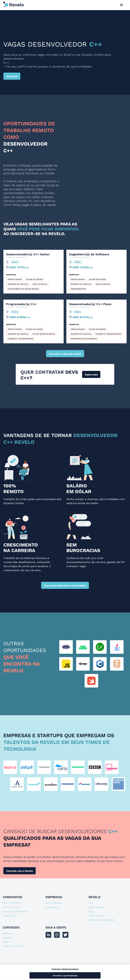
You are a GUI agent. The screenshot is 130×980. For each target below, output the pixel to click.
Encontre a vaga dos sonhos (65, 354)
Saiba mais (91, 375)
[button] (122, 5)
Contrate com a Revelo (20, 871)
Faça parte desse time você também (65, 586)
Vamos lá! (12, 76)
